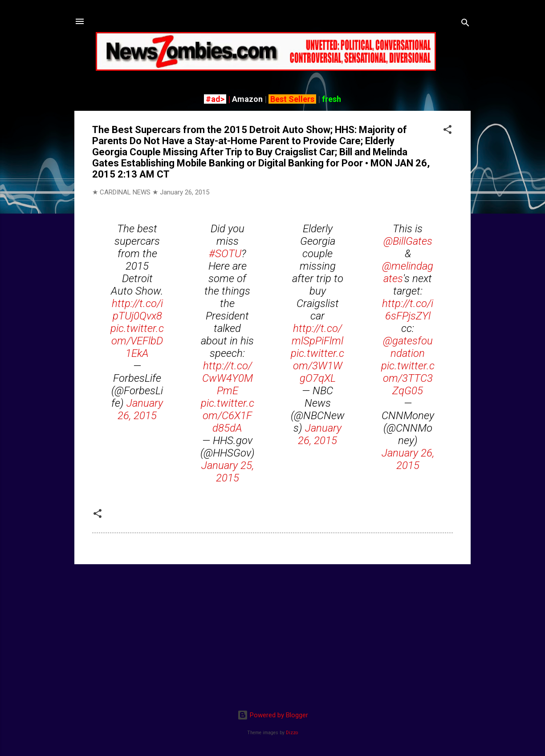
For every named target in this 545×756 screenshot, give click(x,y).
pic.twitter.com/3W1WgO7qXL (317, 366)
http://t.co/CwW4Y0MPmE (228, 378)
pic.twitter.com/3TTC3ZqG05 (408, 378)
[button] (447, 131)
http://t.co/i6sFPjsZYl (408, 310)
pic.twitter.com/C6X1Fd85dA (228, 416)
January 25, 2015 (228, 472)
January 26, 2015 (140, 409)
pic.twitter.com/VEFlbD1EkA (137, 341)
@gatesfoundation (408, 347)
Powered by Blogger (273, 715)
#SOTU (225, 254)
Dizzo (292, 733)
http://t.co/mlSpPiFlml (317, 335)
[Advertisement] (272, 634)
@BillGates (408, 241)
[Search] (465, 24)
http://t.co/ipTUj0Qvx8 (137, 310)
